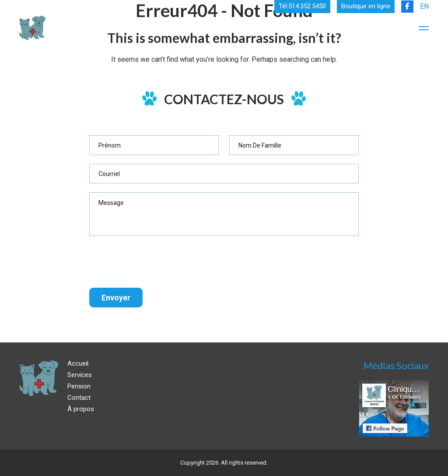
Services (80, 375)
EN (424, 6)
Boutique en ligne (366, 7)
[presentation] (156, 262)
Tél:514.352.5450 (302, 7)
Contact (79, 398)
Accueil (78, 363)
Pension (79, 386)
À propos (81, 409)
